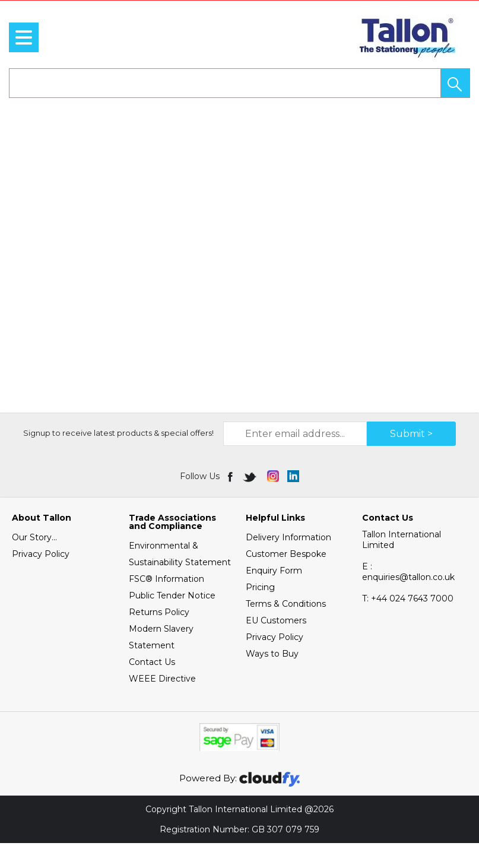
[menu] (24, 37)
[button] (455, 83)
